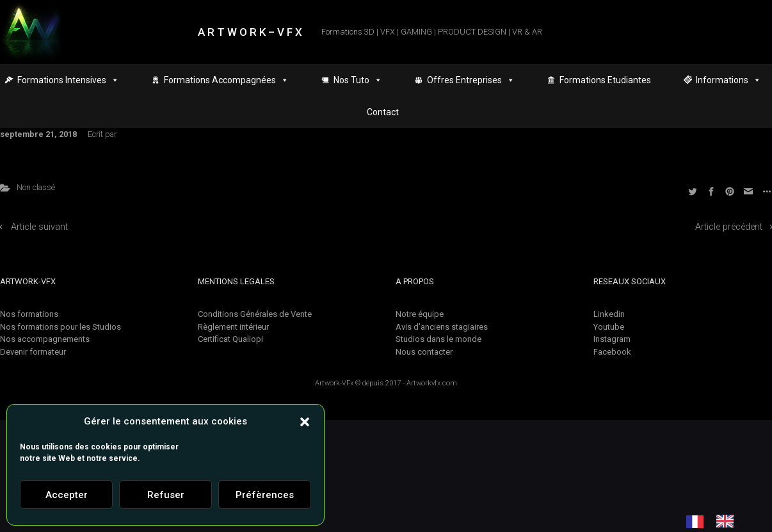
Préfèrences (265, 495)
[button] (305, 421)
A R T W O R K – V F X (250, 32)
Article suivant (39, 227)
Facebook (612, 352)
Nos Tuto (358, 80)
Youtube (609, 327)
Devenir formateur (33, 352)
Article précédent (729, 227)
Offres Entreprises (471, 80)
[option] (728, 521)
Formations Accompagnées (226, 80)
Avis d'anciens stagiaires (442, 327)
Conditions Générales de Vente (255, 314)
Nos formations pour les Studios (60, 327)
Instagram (612, 339)
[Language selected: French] (716, 521)
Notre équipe (420, 314)
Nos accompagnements (45, 339)
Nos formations (29, 314)
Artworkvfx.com (432, 383)
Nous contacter (424, 352)
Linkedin (609, 314)
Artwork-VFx (334, 383)
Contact (383, 112)
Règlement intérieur (233, 327)
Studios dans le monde (438, 339)
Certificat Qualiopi (230, 339)
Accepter (67, 495)
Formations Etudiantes (605, 80)
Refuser (166, 495)
